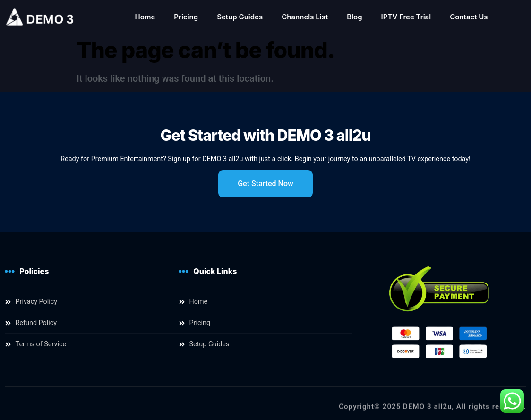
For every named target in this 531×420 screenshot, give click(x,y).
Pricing (186, 17)
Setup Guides (240, 17)
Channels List (305, 17)
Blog (354, 17)
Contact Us (469, 17)
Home (145, 17)
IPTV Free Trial (406, 17)
